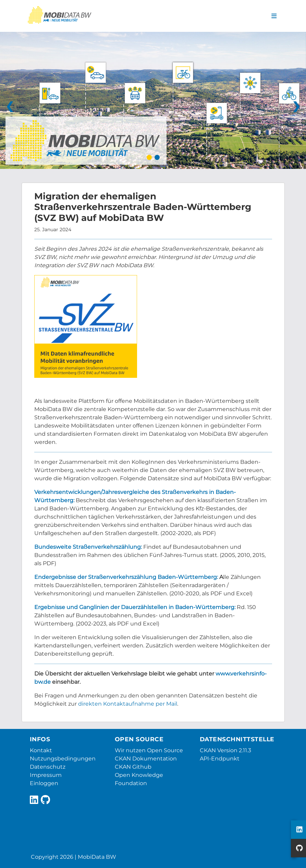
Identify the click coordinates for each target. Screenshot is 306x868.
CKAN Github (133, 767)
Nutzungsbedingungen (63, 759)
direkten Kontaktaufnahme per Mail (128, 704)
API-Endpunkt (220, 759)
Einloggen (44, 783)
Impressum (46, 775)
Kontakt (41, 750)
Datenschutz (48, 767)
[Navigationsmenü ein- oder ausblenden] (274, 16)
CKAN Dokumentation (146, 759)
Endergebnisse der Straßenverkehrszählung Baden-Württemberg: (126, 577)
